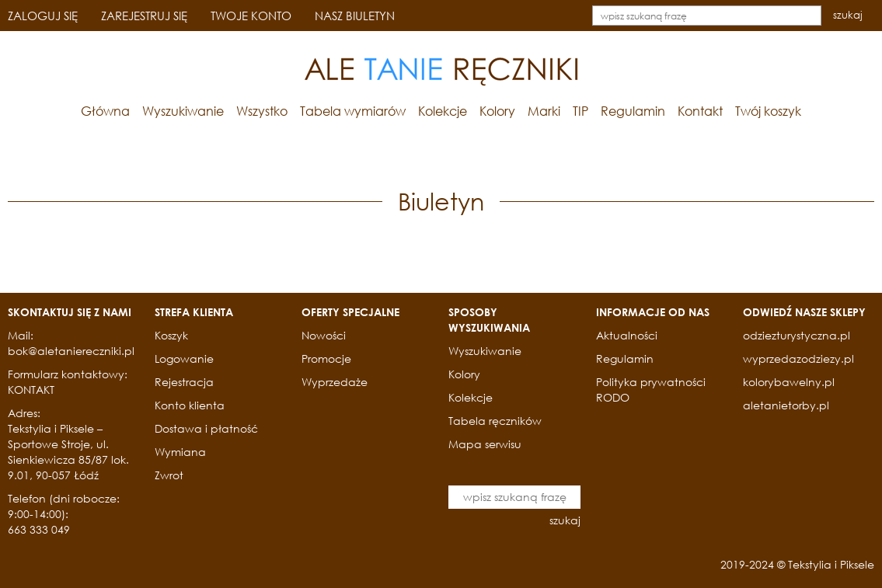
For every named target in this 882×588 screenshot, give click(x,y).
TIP (580, 111)
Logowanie (184, 358)
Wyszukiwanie (183, 111)
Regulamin (633, 111)
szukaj (848, 15)
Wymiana (180, 452)
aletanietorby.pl (786, 405)
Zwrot (169, 475)
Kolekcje (443, 111)
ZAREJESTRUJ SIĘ (144, 16)
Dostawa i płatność (206, 428)
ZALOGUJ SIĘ (43, 16)
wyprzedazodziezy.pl (798, 358)
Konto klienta (190, 405)
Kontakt (700, 111)
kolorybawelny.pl (789, 382)
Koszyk (171, 335)
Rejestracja (184, 382)
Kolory (497, 111)
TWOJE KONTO (251, 16)
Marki (544, 111)
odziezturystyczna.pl (797, 335)
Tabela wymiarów (353, 111)
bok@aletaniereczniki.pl (71, 351)
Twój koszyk (768, 111)
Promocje (326, 358)
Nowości (324, 335)
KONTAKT (31, 390)
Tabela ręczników (495, 421)
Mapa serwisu (485, 444)
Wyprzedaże (335, 382)
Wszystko (262, 111)
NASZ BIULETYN (355, 16)
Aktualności (627, 335)
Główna (105, 111)
